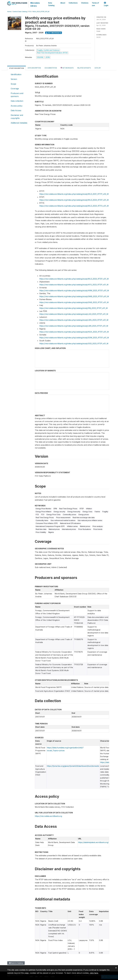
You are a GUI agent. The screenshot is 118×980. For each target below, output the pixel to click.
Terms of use (95, 4)
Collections (73, 3)
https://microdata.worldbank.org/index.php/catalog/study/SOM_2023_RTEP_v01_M (74, 338)
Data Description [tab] (34, 68)
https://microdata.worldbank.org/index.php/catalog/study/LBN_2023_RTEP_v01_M (74, 320)
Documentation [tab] (51, 68)
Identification (16, 74)
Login (106, 4)
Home (9, 12)
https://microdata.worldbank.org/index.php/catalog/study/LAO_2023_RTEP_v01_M (74, 314)
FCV (30, 12)
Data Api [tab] (98, 68)
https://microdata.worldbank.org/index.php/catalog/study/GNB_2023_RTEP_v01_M (74, 302)
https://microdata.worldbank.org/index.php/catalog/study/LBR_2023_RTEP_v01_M (74, 326)
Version (14, 79)
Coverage (15, 89)
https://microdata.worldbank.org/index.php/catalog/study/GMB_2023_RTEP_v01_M (74, 296)
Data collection (17, 101)
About (63, 3)
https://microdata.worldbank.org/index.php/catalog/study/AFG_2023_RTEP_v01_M (74, 285)
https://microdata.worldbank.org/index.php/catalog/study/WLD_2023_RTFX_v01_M (74, 206)
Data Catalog (51, 4)
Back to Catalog (16, 963)
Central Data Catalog (20, 12)
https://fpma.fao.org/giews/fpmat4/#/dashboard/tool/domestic (73, 766)
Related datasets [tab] (84, 68)
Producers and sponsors (17, 95)
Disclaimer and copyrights (17, 117)
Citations (85, 3)
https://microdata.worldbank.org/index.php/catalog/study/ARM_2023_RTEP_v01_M (74, 291)
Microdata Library (35, 4)
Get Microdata (54, 33)
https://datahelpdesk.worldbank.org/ (93, 842)
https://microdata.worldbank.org (48, 816)
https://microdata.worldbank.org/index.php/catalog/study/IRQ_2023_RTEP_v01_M (73, 308)
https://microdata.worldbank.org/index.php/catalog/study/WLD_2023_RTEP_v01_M (74, 200)
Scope (13, 84)
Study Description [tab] (17, 68)
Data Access (16, 110)
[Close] (116, 968)
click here (94, 973)
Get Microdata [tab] (67, 68)
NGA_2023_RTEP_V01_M (41, 12)
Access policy (17, 106)
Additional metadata (19, 123)
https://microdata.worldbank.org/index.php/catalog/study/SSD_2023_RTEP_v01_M (74, 344)
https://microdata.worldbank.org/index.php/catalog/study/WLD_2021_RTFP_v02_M (74, 194)
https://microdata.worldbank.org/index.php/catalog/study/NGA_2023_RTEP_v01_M (74, 332)
